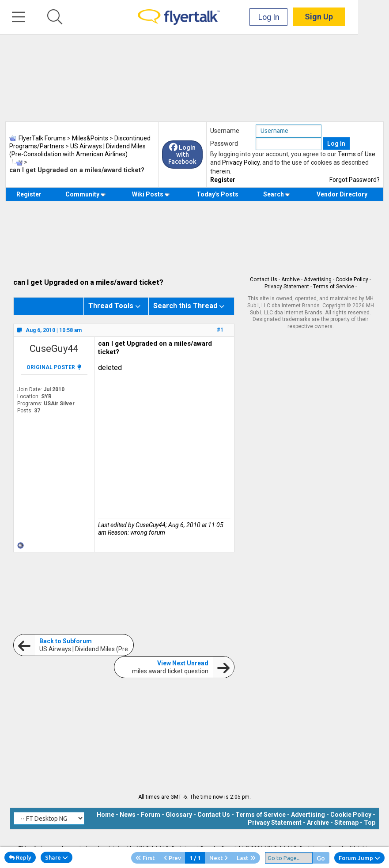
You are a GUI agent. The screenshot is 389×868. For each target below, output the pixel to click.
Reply (20, 857)
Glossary (179, 815)
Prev (172, 858)
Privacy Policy (241, 162)
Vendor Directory (342, 194)
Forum (151, 815)
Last (246, 858)
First (145, 858)
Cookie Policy (352, 279)
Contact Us (264, 279)
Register (223, 180)
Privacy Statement (287, 287)
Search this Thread (185, 306)
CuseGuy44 (54, 349)
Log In (300, 17)
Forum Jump (359, 858)
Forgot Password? (355, 180)
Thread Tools (111, 306)
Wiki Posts (151, 194)
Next (219, 858)
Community (85, 194)
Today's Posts (217, 194)
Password (224, 143)
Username (225, 131)
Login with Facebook (182, 155)
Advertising (318, 279)
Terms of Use (357, 154)
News (128, 815)
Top (370, 823)
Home (106, 815)
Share (57, 857)
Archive (291, 279)
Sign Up (350, 17)
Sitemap (346, 823)
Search (277, 194)
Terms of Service (334, 287)
